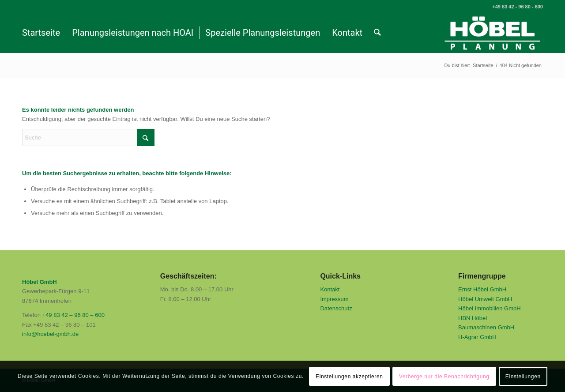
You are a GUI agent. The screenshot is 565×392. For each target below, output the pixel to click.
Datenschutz (336, 308)
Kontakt (330, 289)
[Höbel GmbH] (492, 33)
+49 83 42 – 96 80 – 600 (73, 315)
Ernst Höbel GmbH (482, 289)
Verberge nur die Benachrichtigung (444, 377)
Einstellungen (523, 377)
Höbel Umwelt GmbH (485, 299)
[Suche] (377, 33)
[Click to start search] (146, 138)
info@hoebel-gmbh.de (50, 334)
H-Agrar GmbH (477, 337)
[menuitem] (41, 33)
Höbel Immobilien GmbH (490, 308)
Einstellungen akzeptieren (349, 377)
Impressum (334, 299)
